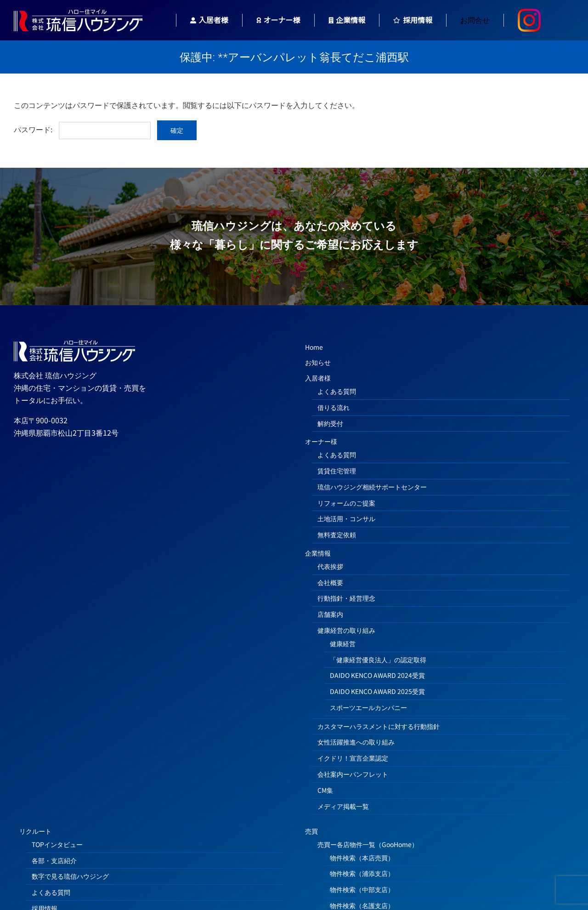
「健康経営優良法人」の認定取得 (378, 660)
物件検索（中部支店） (362, 889)
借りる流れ (334, 407)
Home (314, 347)
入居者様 (318, 378)
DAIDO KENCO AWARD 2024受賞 (377, 675)
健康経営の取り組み (346, 630)
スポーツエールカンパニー (368, 707)
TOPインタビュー (57, 844)
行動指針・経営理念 (346, 598)
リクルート (35, 831)
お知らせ (318, 362)
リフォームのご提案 (346, 503)
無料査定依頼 (337, 535)
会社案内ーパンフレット (353, 774)
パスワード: (82, 129)
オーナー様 (321, 441)
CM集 (325, 790)
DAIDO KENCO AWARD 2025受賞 (377, 691)
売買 (311, 831)
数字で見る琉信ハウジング (70, 876)
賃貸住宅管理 (337, 471)
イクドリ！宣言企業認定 (353, 758)
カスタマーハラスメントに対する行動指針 (379, 726)
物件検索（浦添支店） (362, 873)
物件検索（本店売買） (362, 858)
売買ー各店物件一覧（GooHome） (368, 844)
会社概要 (330, 582)
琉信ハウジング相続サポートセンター (372, 487)
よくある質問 (337, 391)
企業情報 (318, 553)
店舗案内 (330, 614)
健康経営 (343, 643)
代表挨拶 (330, 566)
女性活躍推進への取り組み (356, 742)
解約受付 (330, 423)
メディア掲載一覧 (343, 806)
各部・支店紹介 (54, 860)
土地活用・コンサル (346, 518)
